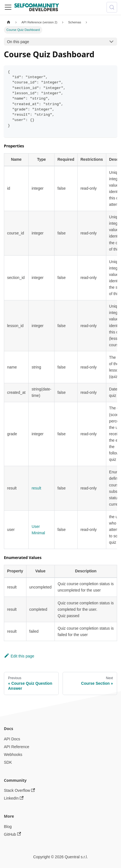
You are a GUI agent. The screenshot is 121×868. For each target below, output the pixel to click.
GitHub (12, 834)
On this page (18, 42)
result (36, 488)
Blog (8, 827)
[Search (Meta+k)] (112, 7)
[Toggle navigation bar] (8, 7)
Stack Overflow (19, 791)
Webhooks (13, 755)
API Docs (12, 739)
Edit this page (19, 656)
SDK (8, 762)
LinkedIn (14, 798)
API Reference (17, 747)
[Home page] (8, 22)
